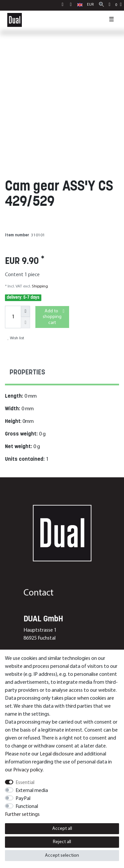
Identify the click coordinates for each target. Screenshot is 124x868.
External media (32, 791)
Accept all (62, 829)
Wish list (16, 338)
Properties (27, 373)
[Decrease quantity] (25, 323)
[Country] (80, 5)
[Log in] (63, 5)
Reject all (62, 842)
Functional (27, 807)
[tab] (62, 374)
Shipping (39, 286)
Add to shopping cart (53, 317)
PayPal (23, 799)
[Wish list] (110, 5)
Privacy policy (28, 770)
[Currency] (90, 5)
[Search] (101, 5)
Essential (25, 783)
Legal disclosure (57, 754)
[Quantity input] (13, 317)
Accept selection (62, 856)
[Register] (71, 5)
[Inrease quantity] (25, 311)
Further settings (22, 815)
